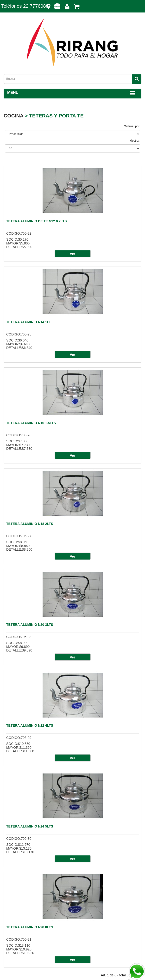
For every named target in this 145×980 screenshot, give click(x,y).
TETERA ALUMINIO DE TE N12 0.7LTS (37, 221)
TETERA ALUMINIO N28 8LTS (30, 927)
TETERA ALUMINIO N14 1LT (28, 322)
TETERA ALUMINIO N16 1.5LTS (31, 423)
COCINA (13, 116)
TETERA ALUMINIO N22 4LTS (30, 725)
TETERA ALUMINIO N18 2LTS (30, 524)
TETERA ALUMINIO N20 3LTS (30, 625)
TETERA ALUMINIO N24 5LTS (30, 826)
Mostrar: (135, 141)
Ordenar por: (132, 126)
